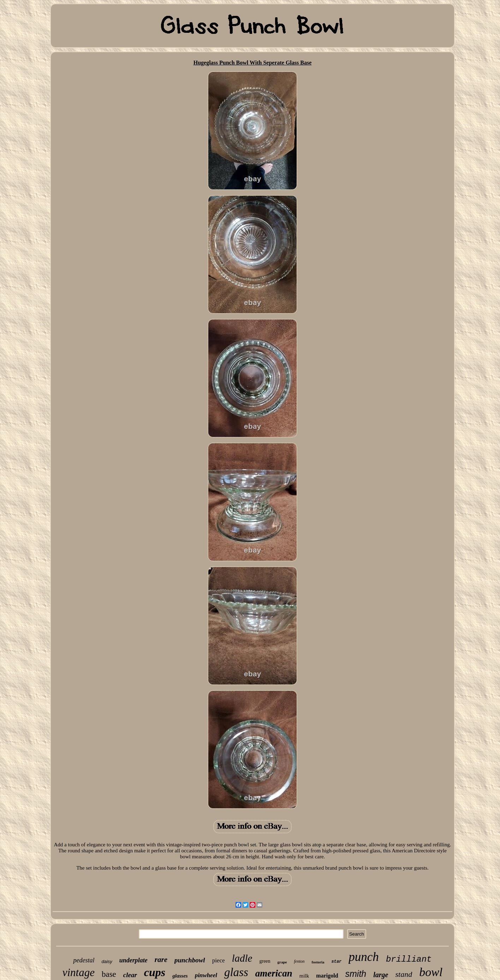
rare (161, 960)
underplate (133, 960)
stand (404, 974)
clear (130, 975)
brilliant (409, 959)
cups (155, 972)
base (109, 974)
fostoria (318, 962)
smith (356, 974)
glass (236, 972)
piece (219, 960)
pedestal (84, 960)
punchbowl (190, 960)
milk (304, 976)
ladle (242, 958)
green (265, 961)
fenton (299, 961)
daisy (107, 961)
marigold (327, 976)
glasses (180, 976)
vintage (79, 972)
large (381, 975)
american (274, 973)
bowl (431, 972)
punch (364, 957)
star (337, 962)
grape (282, 962)
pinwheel (206, 975)
